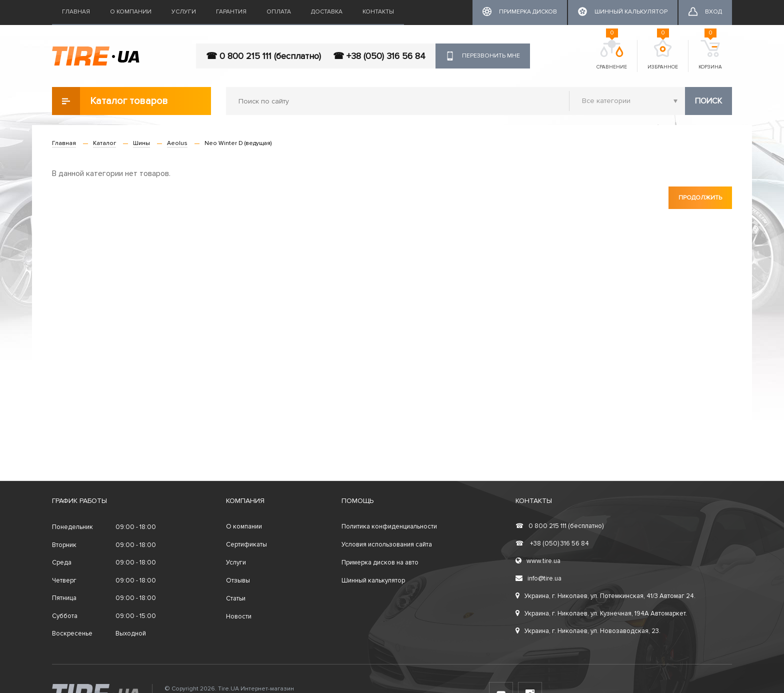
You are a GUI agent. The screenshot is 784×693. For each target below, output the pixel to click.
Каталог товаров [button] (110, 101)
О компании (131, 12)
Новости (239, 616)
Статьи (236, 598)
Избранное (663, 55)
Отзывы (238, 580)
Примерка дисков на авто (380, 562)
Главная (76, 12)
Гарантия (231, 12)
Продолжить (700, 198)
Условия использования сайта (387, 544)
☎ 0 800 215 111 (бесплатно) (263, 56)
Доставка (327, 12)
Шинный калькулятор (373, 580)
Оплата (279, 12)
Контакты (378, 12)
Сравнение (612, 55)
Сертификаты (246, 544)
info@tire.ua (538, 578)
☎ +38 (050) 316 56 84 (379, 56)
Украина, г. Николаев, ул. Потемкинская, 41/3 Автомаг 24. (605, 596)
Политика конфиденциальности (389, 526)
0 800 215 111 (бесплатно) (559, 526)
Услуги (184, 12)
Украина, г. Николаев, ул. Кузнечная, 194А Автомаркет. (601, 613)
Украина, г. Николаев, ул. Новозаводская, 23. (588, 631)
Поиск (708, 101)
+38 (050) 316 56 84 (552, 543)
